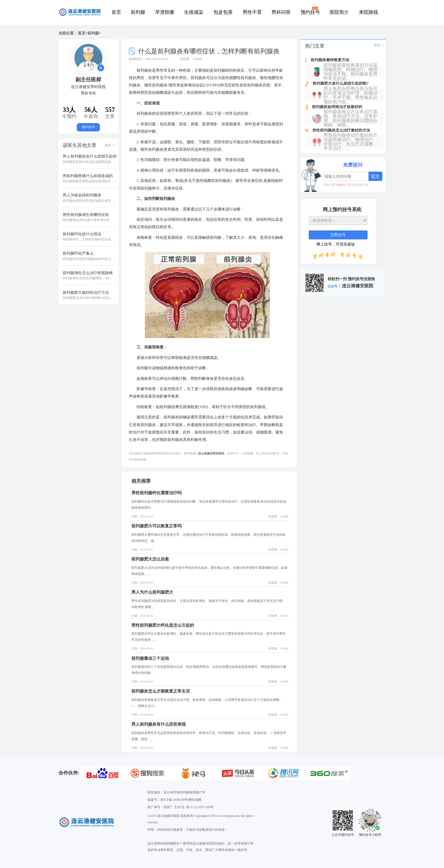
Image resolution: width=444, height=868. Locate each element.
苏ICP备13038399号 (174, 800)
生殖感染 (194, 12)
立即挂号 (338, 235)
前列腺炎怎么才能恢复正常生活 (161, 691)
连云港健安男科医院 (211, 453)
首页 (116, 12)
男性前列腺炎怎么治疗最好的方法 (341, 130)
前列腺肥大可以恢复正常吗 (156, 526)
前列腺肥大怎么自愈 (150, 559)
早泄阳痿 (165, 12)
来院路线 (369, 12)
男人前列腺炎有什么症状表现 (159, 724)
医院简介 (339, 12)
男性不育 (252, 12)
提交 (375, 176)
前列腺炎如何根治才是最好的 (337, 107)
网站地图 (195, 800)
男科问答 (281, 12)
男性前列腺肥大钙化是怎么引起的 (163, 625)
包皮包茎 (223, 12)
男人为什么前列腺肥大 (152, 592)
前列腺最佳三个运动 (150, 658)
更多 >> (110, 145)
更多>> (379, 45)
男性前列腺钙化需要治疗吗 (156, 493)
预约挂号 (310, 12)
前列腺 (138, 12)
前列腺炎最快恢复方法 (330, 60)
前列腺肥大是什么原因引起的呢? (341, 84)
